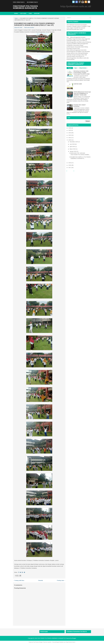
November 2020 (74, 142)
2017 (70, 168)
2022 (70, 138)
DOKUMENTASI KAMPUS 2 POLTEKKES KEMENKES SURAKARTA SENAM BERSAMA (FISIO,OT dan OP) (34, 24)
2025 (70, 130)
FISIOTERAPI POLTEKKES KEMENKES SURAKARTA (25, 7)
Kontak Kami (37, 13)
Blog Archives (83, 68)
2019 (70, 163)
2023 (70, 135)
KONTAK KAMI (78, 84)
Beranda (16, 13)
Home (16, 18)
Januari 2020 (73, 151)
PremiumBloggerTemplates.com (59, 642)
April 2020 (72, 147)
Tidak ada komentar (29, 28)
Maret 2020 (73, 149)
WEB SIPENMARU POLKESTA (32, 2)
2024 (70, 133)
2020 (70, 140)
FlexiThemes (36, 642)
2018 (70, 165)
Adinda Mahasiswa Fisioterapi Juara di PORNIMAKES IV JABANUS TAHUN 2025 (82, 93)
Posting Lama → (61, 580)
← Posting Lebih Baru (19, 580)
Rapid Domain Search (71, 642)
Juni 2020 (72, 144)
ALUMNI (30, 13)
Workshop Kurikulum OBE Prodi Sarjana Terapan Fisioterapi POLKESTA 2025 (81, 73)
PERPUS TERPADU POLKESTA (19, 2)
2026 (70, 128)
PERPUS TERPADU (79, 172)
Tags (76, 68)
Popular (70, 68)
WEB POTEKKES (23, 13)
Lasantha (49, 642)
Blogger (74, 638)
